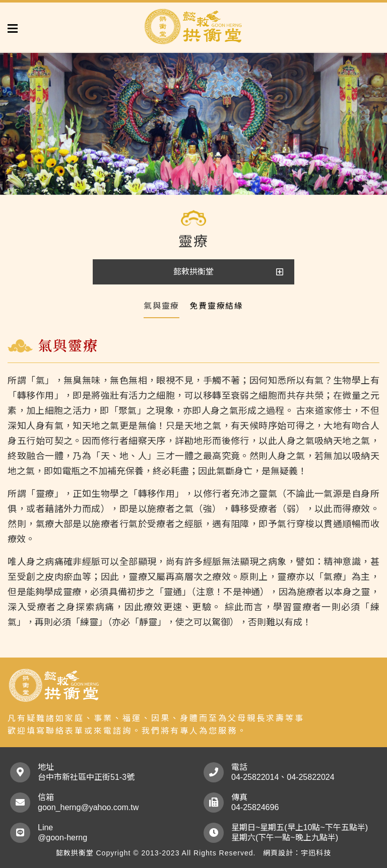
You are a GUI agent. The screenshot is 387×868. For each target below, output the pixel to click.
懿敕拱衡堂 (193, 272)
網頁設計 (278, 853)
